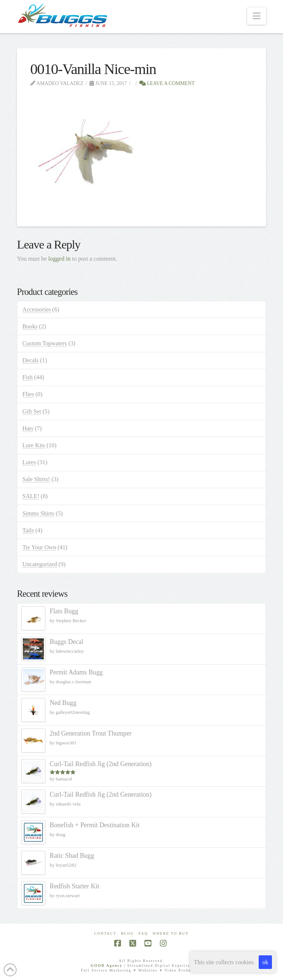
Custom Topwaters (45, 343)
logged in (59, 259)
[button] (257, 16)
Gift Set (32, 411)
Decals (31, 360)
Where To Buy (171, 933)
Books (30, 326)
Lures (29, 462)
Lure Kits (34, 445)
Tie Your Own (39, 547)
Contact (105, 933)
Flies (28, 394)
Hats (28, 428)
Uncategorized (40, 564)
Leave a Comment (167, 83)
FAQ (143, 933)
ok (265, 962)
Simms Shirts (38, 513)
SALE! (31, 496)
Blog (127, 933)
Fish (28, 377)
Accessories (37, 309)
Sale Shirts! (36, 479)
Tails (28, 530)
